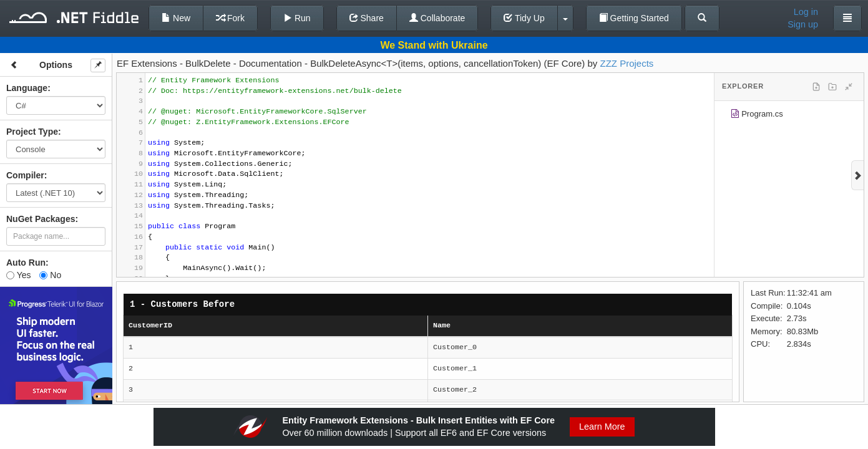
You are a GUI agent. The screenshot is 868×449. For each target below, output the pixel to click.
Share (367, 18)
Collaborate (437, 18)
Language (27, 88)
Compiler (25, 175)
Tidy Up (524, 18)
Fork (230, 18)
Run (297, 18)
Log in (806, 12)
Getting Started (634, 18)
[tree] (789, 116)
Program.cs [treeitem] (757, 116)
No (50, 275)
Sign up (803, 24)
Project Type (32, 132)
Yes (18, 275)
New (176, 18)
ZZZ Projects (627, 63)
